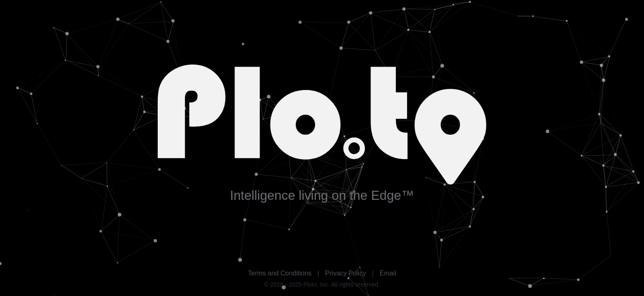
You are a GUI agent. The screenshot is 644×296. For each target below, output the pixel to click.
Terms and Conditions (280, 273)
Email (388, 273)
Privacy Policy (346, 273)
